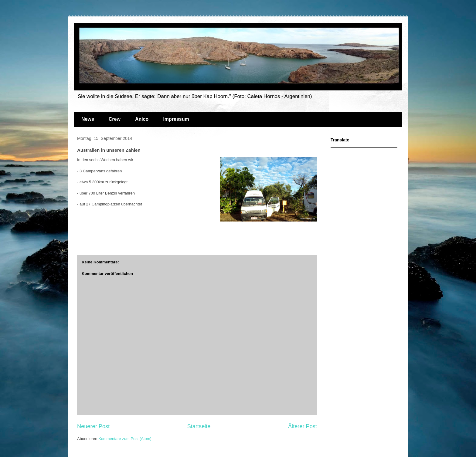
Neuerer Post (93, 426)
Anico (142, 119)
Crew (115, 119)
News (88, 119)
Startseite (199, 426)
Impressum (176, 119)
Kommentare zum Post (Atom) (125, 439)
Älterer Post (303, 426)
